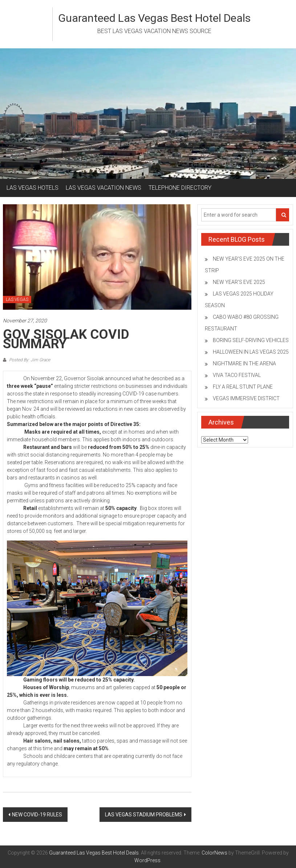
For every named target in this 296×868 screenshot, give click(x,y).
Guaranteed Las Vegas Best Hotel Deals (154, 18)
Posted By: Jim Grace (29, 360)
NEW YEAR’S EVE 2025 (239, 282)
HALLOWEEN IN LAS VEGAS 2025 (251, 352)
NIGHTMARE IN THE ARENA (244, 363)
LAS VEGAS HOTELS (33, 188)
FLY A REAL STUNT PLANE (243, 387)
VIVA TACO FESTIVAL (237, 375)
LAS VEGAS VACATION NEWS (104, 188)
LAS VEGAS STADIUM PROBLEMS (144, 815)
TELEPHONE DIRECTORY (180, 188)
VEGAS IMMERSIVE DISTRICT (246, 398)
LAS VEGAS (17, 300)
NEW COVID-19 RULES (37, 815)
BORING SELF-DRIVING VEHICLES (251, 340)
